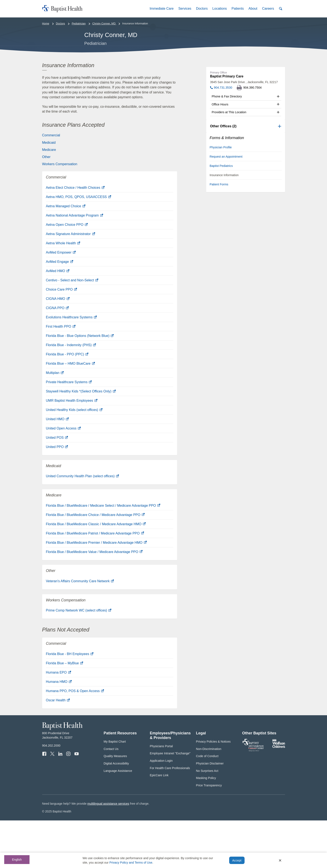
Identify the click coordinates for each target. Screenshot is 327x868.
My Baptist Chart (115, 789)
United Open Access (63, 476)
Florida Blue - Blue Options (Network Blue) (80, 383)
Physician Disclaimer (210, 811)
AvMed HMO (58, 319)
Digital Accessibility (116, 811)
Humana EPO (59, 720)
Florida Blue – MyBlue (65, 711)
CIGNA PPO (57, 356)
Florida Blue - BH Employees (70, 702)
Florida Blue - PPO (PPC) (67, 402)
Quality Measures (115, 804)
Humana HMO (59, 729)
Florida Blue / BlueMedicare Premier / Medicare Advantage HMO (96, 590)
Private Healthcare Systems (69, 430)
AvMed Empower (61, 300)
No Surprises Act (207, 818)
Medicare (49, 197)
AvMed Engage (60, 309)
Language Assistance (118, 818)
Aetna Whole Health (63, 291)
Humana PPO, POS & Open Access (75, 739)
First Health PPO (61, 374)
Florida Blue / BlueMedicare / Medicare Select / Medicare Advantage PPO (103, 553)
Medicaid (49, 190)
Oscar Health (58, 748)
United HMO (57, 467)
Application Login (161, 808)
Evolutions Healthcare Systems (71, 365)
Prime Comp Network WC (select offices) (79, 658)
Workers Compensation (60, 212)
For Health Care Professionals (170, 816)
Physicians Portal (161, 794)
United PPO (57, 495)
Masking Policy (206, 826)
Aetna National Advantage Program (75, 263)
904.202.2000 (51, 793)
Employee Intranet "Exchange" (170, 801)
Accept (237, 860)
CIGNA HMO (58, 346)
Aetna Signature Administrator (71, 282)
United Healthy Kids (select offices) (74, 458)
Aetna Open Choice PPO (67, 272)
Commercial (51, 183)
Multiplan (55, 421)
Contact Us (111, 796)
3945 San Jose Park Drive (244, 130)
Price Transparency (209, 833)
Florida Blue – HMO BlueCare (70, 411)
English (17, 860)
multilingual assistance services (108, 851)
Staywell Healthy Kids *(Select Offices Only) (81, 439)
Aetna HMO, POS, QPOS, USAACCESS (79, 245)
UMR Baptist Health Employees (72, 448)
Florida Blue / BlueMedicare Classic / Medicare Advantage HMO (96, 572)
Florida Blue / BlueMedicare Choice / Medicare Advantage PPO (95, 562)
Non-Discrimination (209, 796)
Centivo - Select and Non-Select (72, 328)
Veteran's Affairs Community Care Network (80, 629)
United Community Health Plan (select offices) (83, 524)
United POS (57, 485)
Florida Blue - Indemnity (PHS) (71, 393)
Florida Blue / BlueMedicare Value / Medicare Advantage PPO (94, 599)
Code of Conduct (207, 804)
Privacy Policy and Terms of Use (131, 863)
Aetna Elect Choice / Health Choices (75, 235)
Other (46, 205)
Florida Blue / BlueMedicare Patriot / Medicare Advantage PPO (95, 581)
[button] (161, 9)
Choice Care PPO (62, 337)
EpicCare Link (159, 823)
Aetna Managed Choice (66, 254)
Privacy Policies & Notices (213, 789)
